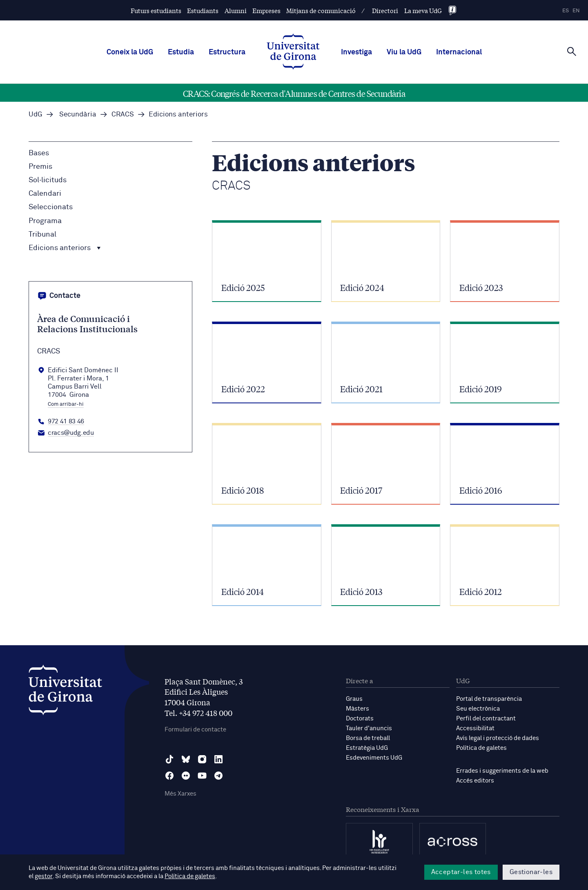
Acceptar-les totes (461, 872)
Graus (354, 699)
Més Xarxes (180, 794)
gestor (43, 876)
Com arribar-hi (66, 405)
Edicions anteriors (65, 248)
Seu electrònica (478, 709)
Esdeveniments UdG (374, 758)
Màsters (357, 709)
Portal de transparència (489, 699)
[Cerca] (572, 51)
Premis (40, 167)
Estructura (227, 52)
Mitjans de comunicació (321, 10)
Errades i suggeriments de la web (502, 771)
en (576, 11)
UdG (36, 115)
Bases (39, 153)
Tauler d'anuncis (369, 728)
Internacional (459, 52)
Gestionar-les (531, 872)
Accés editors (475, 781)
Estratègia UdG (367, 748)
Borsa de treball (368, 738)
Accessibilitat (475, 728)
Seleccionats (51, 207)
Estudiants (203, 10)
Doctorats (360, 719)
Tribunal (42, 235)
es (566, 11)
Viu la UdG (404, 52)
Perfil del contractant (486, 719)
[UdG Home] (293, 52)
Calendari (45, 194)
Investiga (356, 52)
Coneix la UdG (130, 52)
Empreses (266, 10)
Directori (385, 10)
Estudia (181, 52)
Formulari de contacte (195, 730)
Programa (45, 221)
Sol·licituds (48, 180)
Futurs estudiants (156, 10)
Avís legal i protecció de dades (498, 738)
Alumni (236, 10)
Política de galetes (481, 748)
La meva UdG (423, 10)
